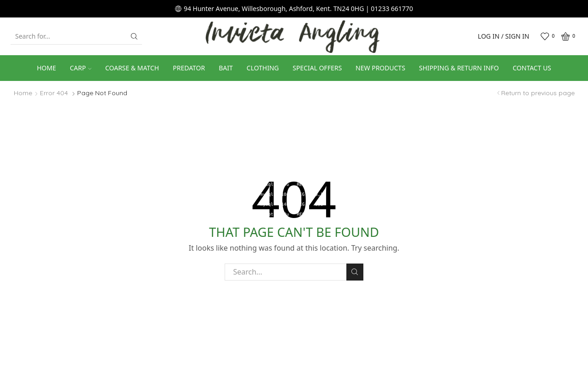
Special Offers (317, 68)
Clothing (263, 68)
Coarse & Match (132, 68)
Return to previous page (538, 93)
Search (355, 272)
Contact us (532, 68)
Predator (189, 68)
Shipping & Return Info (459, 68)
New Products (380, 68)
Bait (226, 68)
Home (46, 68)
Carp (81, 68)
